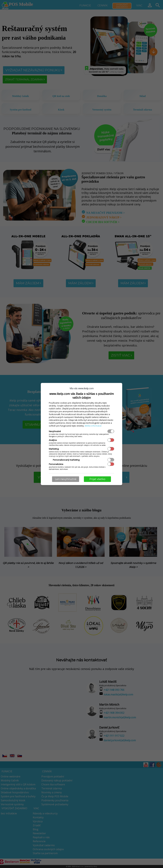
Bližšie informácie (93, 426)
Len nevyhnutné (66, 479)
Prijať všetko (97, 479)
